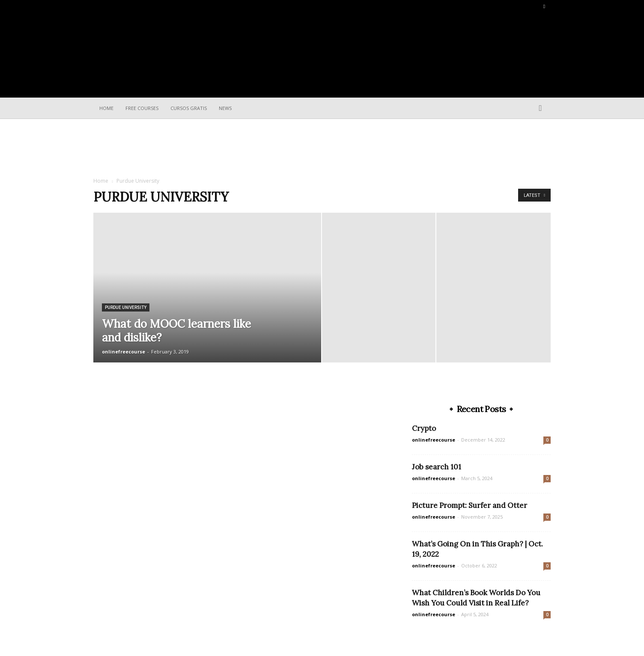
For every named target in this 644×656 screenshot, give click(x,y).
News (225, 108)
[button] (540, 108)
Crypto (424, 428)
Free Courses (142, 108)
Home (106, 108)
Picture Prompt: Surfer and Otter (470, 505)
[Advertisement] (322, 148)
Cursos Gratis (189, 108)
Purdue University (126, 307)
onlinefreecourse (124, 352)
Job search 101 (437, 467)
